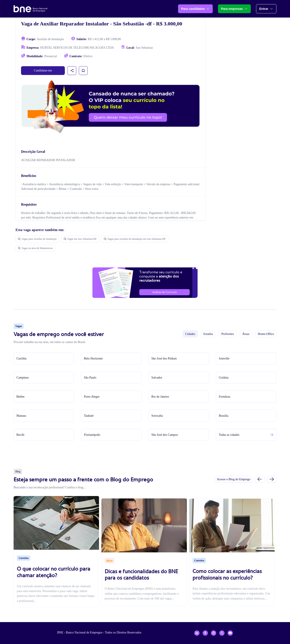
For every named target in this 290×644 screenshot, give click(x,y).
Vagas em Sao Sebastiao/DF (80, 239)
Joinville (224, 358)
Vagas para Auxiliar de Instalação (37, 239)
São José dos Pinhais (164, 358)
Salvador (157, 378)
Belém (20, 397)
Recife (20, 435)
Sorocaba (157, 416)
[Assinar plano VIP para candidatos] (111, 107)
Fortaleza (225, 397)
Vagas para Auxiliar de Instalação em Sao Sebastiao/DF (135, 239)
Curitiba (21, 358)
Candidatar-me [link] (43, 70)
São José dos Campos (165, 435)
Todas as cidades (229, 435)
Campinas (23, 378)
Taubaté (89, 416)
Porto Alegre (92, 397)
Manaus (21, 416)
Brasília (224, 416)
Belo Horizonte (93, 358)
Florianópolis (92, 435)
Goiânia (224, 378)
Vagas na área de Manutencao (35, 248)
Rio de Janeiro (160, 397)
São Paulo (90, 378)
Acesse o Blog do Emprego (234, 479)
